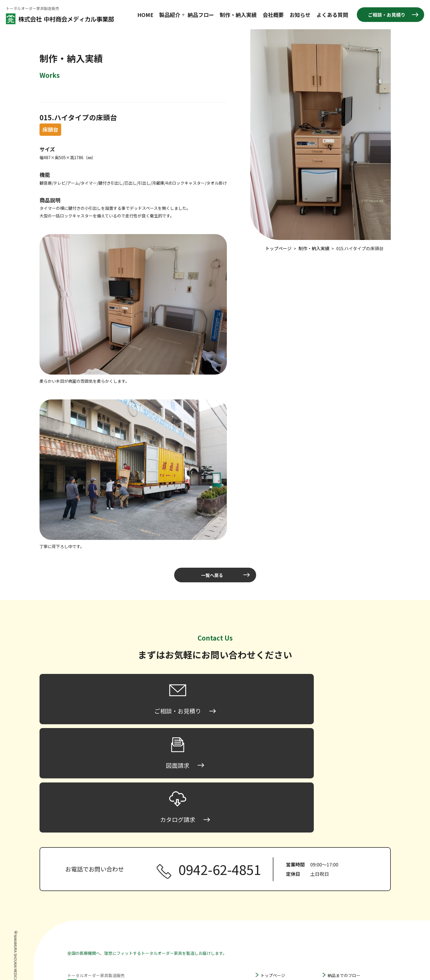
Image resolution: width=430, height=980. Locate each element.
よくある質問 (332, 15)
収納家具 (269, 935)
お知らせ (300, 15)
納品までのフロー (344, 875)
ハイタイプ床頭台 (283, 909)
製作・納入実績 (342, 883)
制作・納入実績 (238, 15)
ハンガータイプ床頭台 (287, 917)
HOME (145, 15)
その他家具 (271, 944)
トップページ (273, 875)
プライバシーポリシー (348, 945)
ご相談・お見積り (387, 15)
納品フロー (201, 15)
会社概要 (273, 15)
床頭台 (267, 883)
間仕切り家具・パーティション (289, 926)
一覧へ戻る (212, 575)
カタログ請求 (340, 937)
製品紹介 (170, 15)
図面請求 (336, 928)
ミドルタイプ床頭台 (285, 900)
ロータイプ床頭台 (283, 891)
